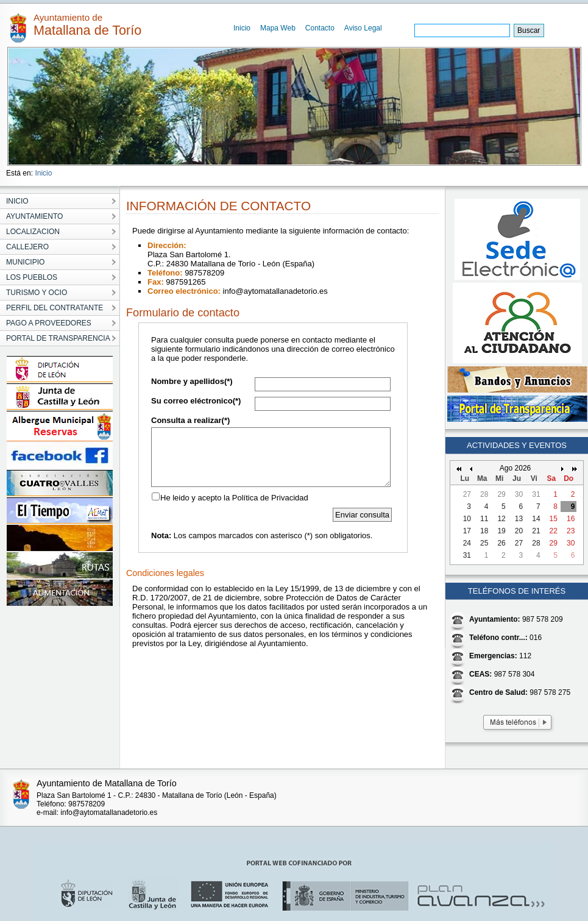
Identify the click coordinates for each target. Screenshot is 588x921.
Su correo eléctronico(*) (196, 401)
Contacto (320, 28)
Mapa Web (278, 28)
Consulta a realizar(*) (190, 420)
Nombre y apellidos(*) (192, 381)
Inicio (242, 28)
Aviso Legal (363, 28)
